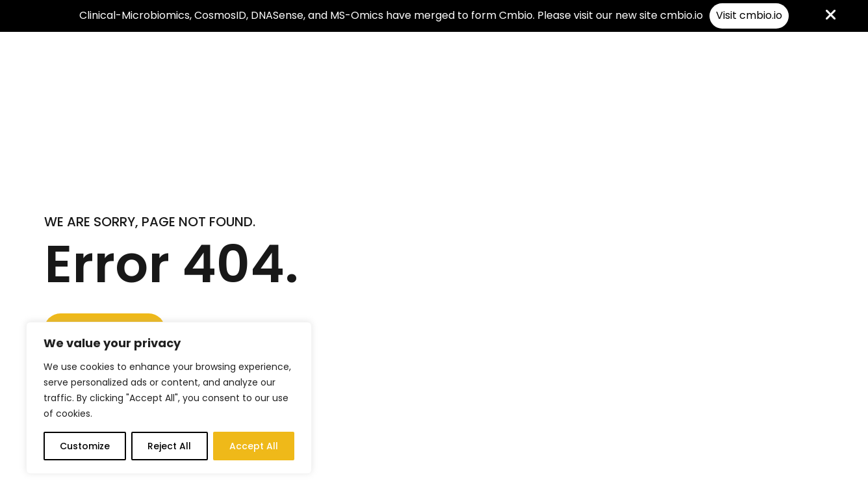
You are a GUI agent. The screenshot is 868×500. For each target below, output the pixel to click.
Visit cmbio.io (749, 15)
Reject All (169, 446)
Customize (85, 446)
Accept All (254, 446)
